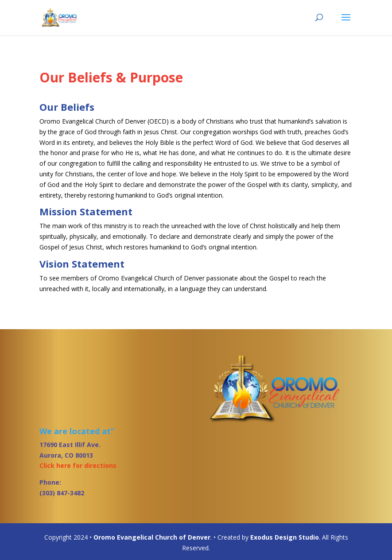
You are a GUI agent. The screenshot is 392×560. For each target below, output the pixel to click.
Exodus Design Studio (285, 537)
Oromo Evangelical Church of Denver (152, 537)
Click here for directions (78, 465)
